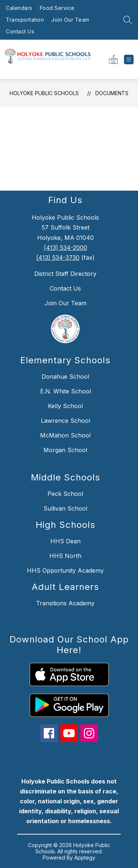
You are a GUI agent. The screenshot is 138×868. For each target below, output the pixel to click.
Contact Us (20, 31)
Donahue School (65, 377)
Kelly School (65, 406)
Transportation (25, 20)
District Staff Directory (65, 274)
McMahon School (65, 435)
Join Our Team (70, 20)
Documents (112, 93)
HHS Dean (66, 541)
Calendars (19, 8)
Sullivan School (65, 508)
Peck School (65, 494)
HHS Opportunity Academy (65, 570)
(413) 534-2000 (66, 248)
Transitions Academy (65, 603)
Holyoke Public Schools (44, 93)
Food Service (57, 8)
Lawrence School (66, 421)
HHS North (65, 556)
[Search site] (128, 20)
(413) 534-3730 (58, 257)
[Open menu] (129, 60)
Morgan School (65, 450)
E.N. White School (66, 391)
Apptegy (85, 858)
